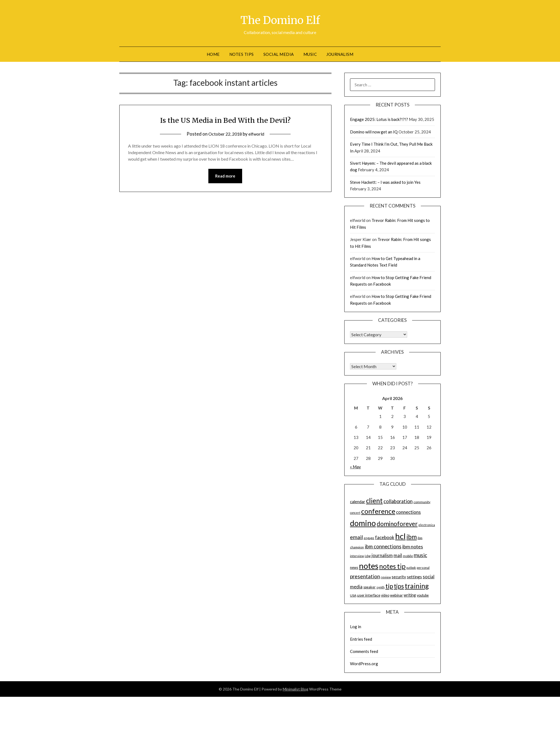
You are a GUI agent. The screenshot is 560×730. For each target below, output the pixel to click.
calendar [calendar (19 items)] (358, 502)
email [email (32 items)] (356, 537)
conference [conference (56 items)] (378, 511)
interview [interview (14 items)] (357, 556)
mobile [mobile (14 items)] (408, 556)
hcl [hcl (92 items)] (400, 536)
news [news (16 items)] (354, 567)
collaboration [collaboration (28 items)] (398, 501)
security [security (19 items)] (399, 577)
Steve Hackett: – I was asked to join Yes (385, 182)
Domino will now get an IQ (374, 132)
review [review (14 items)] (386, 577)
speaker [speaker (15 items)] (369, 587)
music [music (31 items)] (420, 555)
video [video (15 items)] (385, 595)
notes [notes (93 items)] (369, 566)
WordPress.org (364, 664)
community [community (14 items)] (422, 502)
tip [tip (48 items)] (389, 586)
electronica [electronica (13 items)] (427, 525)
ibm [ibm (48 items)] (412, 537)
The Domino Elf (280, 19)
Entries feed (361, 639)
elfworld (258, 134)
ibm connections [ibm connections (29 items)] (383, 546)
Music (310, 54)
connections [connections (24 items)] (408, 512)
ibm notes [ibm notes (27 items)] (413, 546)
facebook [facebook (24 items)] (385, 537)
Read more (225, 176)
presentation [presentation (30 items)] (365, 576)
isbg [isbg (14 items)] (368, 556)
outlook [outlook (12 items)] (411, 568)
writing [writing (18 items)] (410, 595)
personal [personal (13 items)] (423, 568)
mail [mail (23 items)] (398, 555)
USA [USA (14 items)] (353, 595)
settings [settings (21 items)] (414, 577)
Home (213, 54)
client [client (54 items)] (374, 501)
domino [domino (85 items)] (363, 523)
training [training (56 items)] (417, 586)
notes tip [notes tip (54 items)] (392, 566)
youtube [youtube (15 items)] (423, 595)
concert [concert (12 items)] (355, 513)
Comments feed (364, 651)
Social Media (279, 54)
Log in (356, 627)
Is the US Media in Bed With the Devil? (225, 120)
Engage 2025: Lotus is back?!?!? (379, 119)
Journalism (340, 54)
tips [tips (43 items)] (399, 586)
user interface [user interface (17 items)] (369, 595)
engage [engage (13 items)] (369, 538)
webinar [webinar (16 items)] (396, 595)
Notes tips (242, 54)
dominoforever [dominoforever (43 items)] (397, 524)
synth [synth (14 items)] (381, 587)
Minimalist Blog (296, 689)
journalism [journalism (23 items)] (382, 555)
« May (355, 467)
